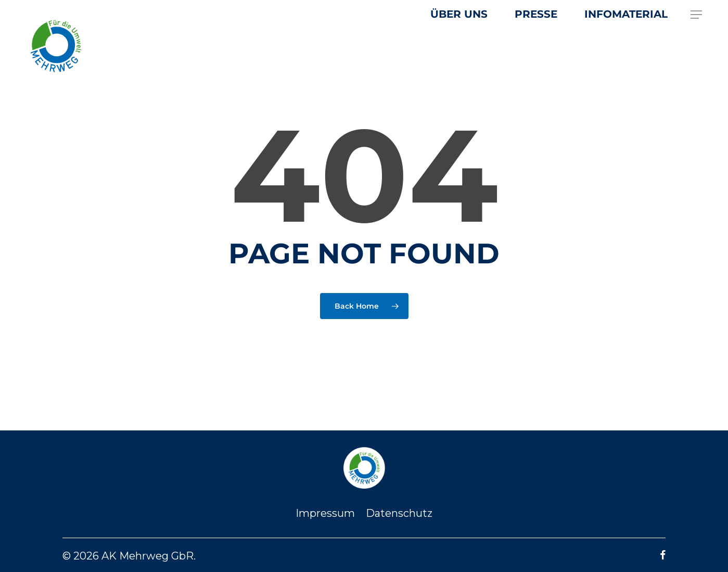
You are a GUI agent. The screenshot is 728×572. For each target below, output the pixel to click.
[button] (697, 15)
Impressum (325, 513)
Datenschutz (399, 513)
